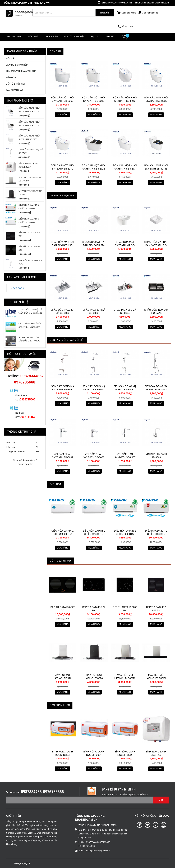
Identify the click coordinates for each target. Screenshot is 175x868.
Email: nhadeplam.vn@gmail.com (153, 3)
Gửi (161, 800)
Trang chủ (15, 37)
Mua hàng (63, 115)
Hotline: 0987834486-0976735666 (116, 3)
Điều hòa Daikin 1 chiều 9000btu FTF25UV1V (63, 534)
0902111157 (28, 417)
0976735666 (28, 399)
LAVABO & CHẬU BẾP (17, 65)
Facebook (17, 288)
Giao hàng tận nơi (150, 13)
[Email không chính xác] (80, 800)
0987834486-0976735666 (42, 792)
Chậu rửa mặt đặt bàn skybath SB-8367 (94, 245)
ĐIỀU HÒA (11, 77)
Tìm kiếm (105, 13)
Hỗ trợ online (128, 27)
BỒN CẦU (11, 58)
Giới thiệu (37, 37)
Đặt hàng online (129, 13)
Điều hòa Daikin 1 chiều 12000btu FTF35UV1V (94, 534)
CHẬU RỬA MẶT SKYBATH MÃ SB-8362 (125, 245)
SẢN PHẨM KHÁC (15, 90)
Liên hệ (121, 37)
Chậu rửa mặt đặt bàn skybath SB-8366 (63, 245)
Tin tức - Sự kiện (82, 37)
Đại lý (105, 37)
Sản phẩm (57, 37)
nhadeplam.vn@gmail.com (98, 851)
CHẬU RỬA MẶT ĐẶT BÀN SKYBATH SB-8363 (156, 245)
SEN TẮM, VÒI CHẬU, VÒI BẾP (21, 71)
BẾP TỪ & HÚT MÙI (15, 84)
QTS (28, 863)
